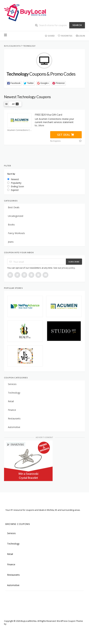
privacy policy (68, 268)
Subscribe (74, 262)
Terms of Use (59, 629)
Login (80, 36)
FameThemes (13, 624)
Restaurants (14, 418)
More (41, 125)
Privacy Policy (10, 633)
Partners (33, 629)
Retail (11, 401)
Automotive (14, 427)
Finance (12, 410)
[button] (14, 83)
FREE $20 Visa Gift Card (48, 115)
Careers (45, 629)
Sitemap (21, 629)
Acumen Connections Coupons (19, 130)
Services (12, 384)
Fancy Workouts (16, 233)
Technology (14, 393)
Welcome (9, 629)
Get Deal (66, 135)
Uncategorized (16, 216)
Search (77, 25)
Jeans (11, 242)
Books (11, 225)
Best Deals (14, 207)
